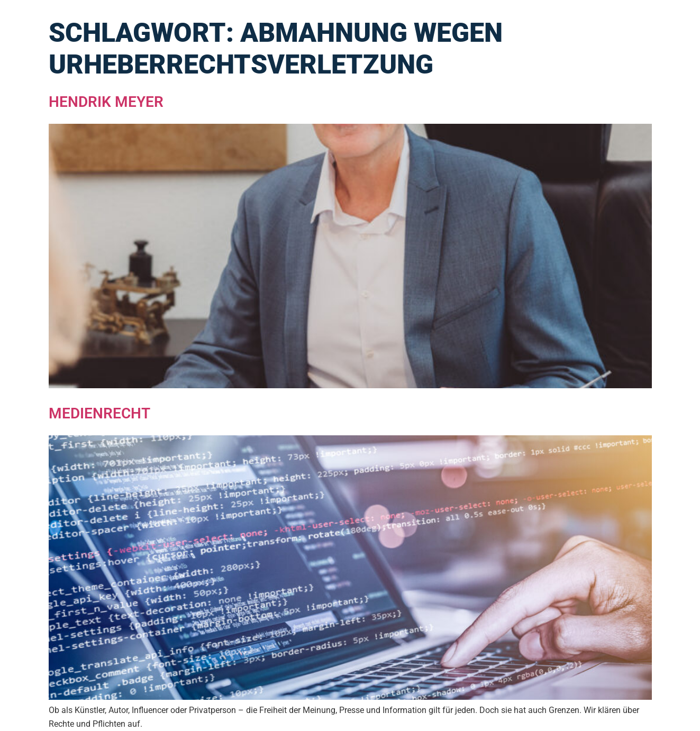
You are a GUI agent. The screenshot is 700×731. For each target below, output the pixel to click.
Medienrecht (99, 413)
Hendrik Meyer (106, 102)
